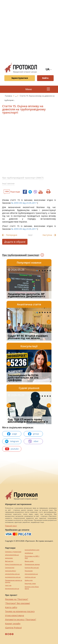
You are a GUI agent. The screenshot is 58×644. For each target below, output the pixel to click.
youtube (12, 449)
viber (33, 441)
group (33, 434)
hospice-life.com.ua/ (32, 568)
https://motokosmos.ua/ (14, 564)
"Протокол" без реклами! (18, 603)
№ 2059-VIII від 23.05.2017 (24, 203)
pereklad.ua (29, 553)
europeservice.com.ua (13, 577)
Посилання (29, 571)
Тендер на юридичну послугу (20, 611)
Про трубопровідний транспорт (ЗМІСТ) (23, 178)
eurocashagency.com (32, 550)
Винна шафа (29, 561)
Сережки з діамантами (13, 552)
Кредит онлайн (13, 624)
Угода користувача (15, 615)
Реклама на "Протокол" (17, 599)
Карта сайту (11, 607)
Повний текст (11, 526)
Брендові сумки (30, 583)
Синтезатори (10, 568)
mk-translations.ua (31, 574)
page (12, 434)
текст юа (8, 585)
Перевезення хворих (32, 564)
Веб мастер (9, 561)
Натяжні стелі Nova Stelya (32, 588)
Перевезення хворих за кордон (14, 581)
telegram (12, 441)
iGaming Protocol (13, 628)
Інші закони (8, 183)
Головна (9, 96)
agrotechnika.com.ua (12, 574)
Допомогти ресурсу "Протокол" (21, 619)
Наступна (47, 235)
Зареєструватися (20, 78)
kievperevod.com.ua (12, 589)
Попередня (12, 235)
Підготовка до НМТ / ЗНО (32, 557)
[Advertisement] (29, 30)
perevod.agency (11, 571)
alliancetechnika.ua (12, 555)
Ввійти (45, 78)
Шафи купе (29, 580)
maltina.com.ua (30, 577)
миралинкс (9, 558)
